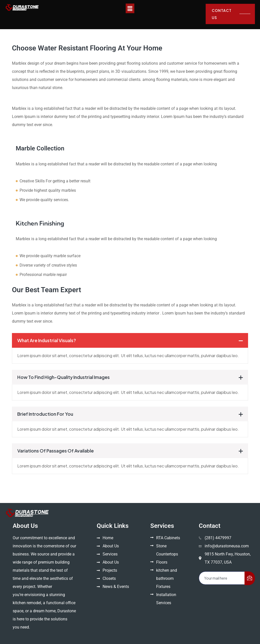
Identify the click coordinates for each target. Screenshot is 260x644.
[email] (222, 578)
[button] (130, 8)
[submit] (250, 578)
